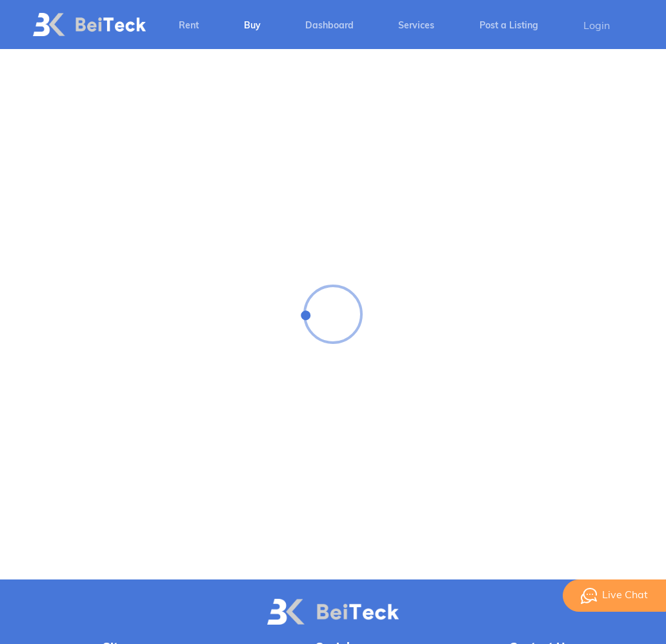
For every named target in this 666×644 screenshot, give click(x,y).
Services (416, 26)
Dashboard (329, 26)
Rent (189, 26)
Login (597, 26)
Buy (252, 26)
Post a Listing (509, 26)
